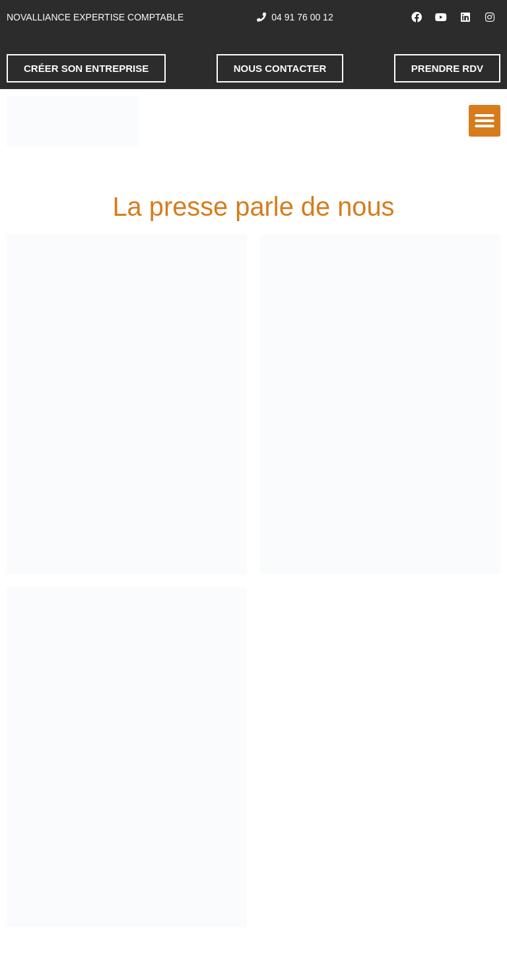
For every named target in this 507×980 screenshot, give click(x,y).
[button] (485, 121)
